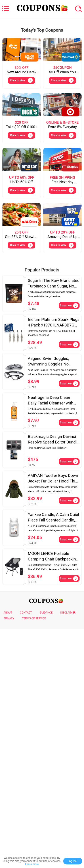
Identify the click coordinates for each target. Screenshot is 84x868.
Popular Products (42, 270)
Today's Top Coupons (42, 30)
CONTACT (26, 613)
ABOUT (8, 613)
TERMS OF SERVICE (34, 618)
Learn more (32, 864)
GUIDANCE (46, 613)
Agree (73, 861)
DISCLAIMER (68, 613)
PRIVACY (9, 618)
